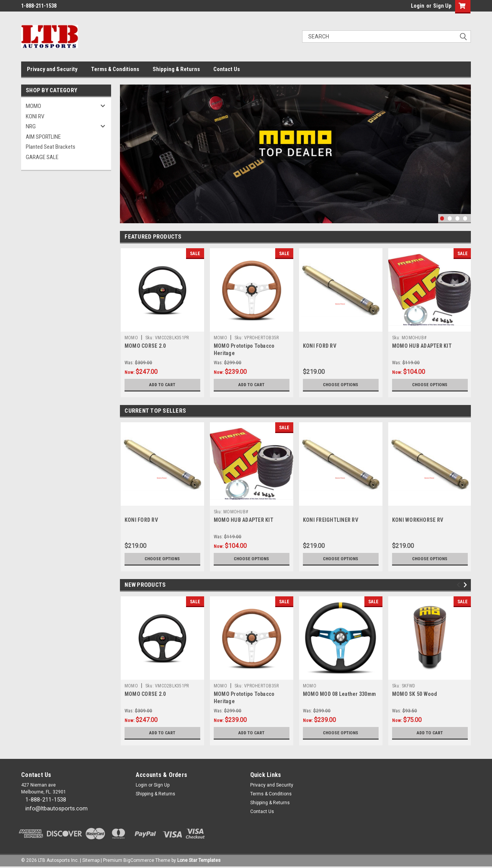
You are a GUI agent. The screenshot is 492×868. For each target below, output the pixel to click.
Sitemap (91, 860)
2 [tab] (450, 218)
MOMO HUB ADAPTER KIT (422, 346)
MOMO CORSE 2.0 (145, 346)
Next (466, 585)
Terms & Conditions (115, 69)
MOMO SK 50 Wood (415, 694)
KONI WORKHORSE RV (418, 520)
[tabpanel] (295, 154)
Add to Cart (162, 385)
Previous (460, 585)
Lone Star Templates (199, 860)
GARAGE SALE (42, 157)
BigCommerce (139, 860)
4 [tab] (465, 218)
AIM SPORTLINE (43, 137)
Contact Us (227, 69)
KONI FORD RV (320, 346)
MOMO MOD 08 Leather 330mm (339, 694)
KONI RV (35, 116)
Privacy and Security (52, 69)
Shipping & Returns (176, 69)
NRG (31, 126)
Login (418, 6)
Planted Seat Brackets (51, 147)
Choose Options (341, 385)
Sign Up (442, 6)
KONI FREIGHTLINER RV (331, 520)
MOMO (33, 106)
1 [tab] (442, 218)
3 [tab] (458, 218)
